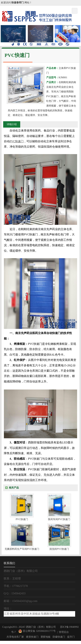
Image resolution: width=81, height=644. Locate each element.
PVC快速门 (17, 141)
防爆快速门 (59, 637)
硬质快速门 (32, 637)
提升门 (71, 637)
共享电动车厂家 (15, 637)
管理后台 (64, 632)
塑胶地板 (46, 637)
